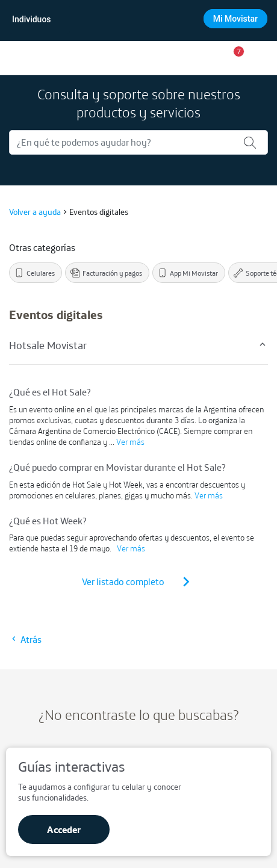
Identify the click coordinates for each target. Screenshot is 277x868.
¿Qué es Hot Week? (48, 521)
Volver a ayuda (35, 212)
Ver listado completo (139, 581)
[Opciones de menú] (264, 58)
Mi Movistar (235, 19)
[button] (234, 58)
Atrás (25, 639)
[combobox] (137, 19)
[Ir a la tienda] (204, 58)
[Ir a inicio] (19, 58)
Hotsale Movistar (138, 345)
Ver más (130, 442)
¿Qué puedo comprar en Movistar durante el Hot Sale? (117, 467)
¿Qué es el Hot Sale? (50, 392)
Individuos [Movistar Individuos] (32, 19)
